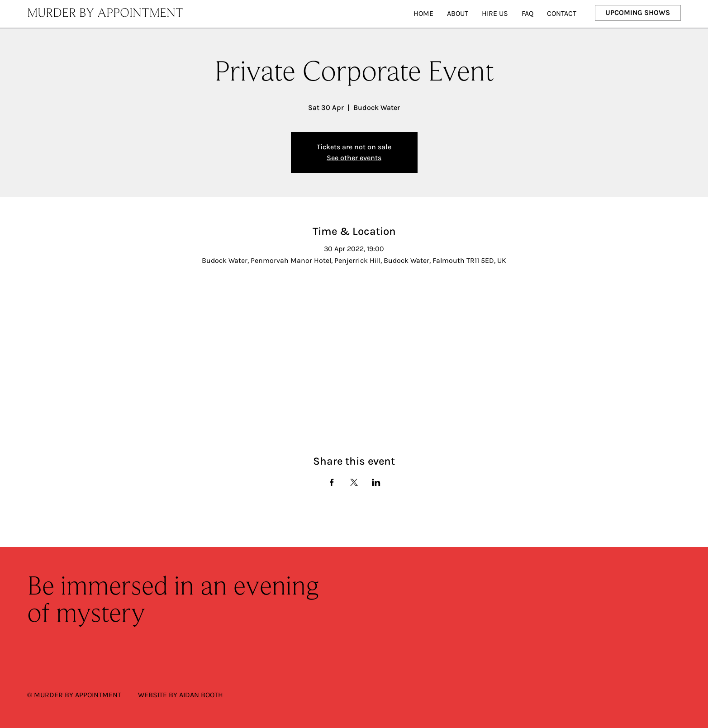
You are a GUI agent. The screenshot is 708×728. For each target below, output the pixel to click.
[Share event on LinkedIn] (376, 482)
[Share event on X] (354, 482)
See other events (354, 158)
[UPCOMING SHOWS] (638, 13)
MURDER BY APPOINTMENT (105, 14)
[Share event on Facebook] (332, 482)
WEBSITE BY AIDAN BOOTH (181, 695)
